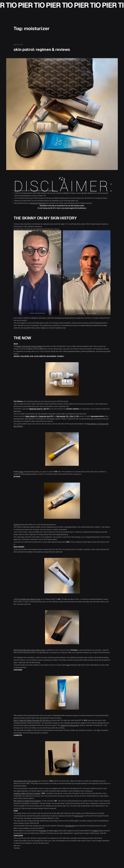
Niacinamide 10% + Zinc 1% (66, 416)
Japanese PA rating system (70, 725)
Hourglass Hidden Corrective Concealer (27, 793)
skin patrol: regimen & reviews (42, 50)
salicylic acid (79, 816)
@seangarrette (70, 826)
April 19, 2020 (18, 45)
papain (96, 831)
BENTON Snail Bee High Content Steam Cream (30, 650)
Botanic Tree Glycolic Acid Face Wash (29, 346)
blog (68, 665)
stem (56, 831)
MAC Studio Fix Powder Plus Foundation (27, 801)
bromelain (43, 831)
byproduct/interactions (38, 203)
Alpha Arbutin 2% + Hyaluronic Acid (38, 416)
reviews (21, 472)
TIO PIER (25, 5)
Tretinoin (17, 525)
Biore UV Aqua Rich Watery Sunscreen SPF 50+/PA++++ (32, 720)
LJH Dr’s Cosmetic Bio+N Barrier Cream (27, 599)
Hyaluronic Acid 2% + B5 (38, 409)
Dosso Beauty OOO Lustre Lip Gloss (26, 781)
